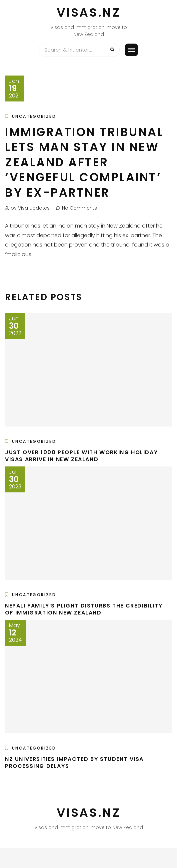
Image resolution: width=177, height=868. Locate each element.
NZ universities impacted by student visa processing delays (74, 763)
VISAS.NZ (89, 12)
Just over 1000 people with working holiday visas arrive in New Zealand (81, 456)
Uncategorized (34, 116)
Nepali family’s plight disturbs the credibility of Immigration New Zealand (84, 609)
